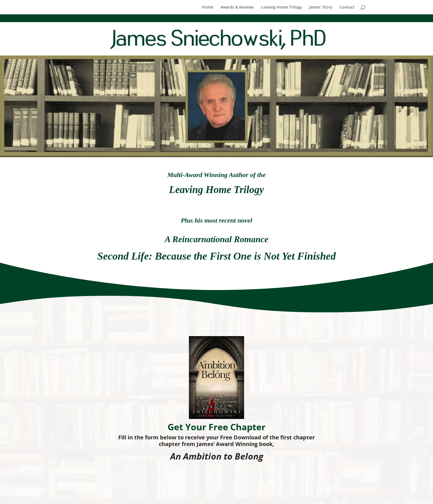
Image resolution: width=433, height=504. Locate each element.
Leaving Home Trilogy (282, 7)
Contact (347, 7)
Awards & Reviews (237, 7)
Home (208, 7)
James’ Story (321, 7)
